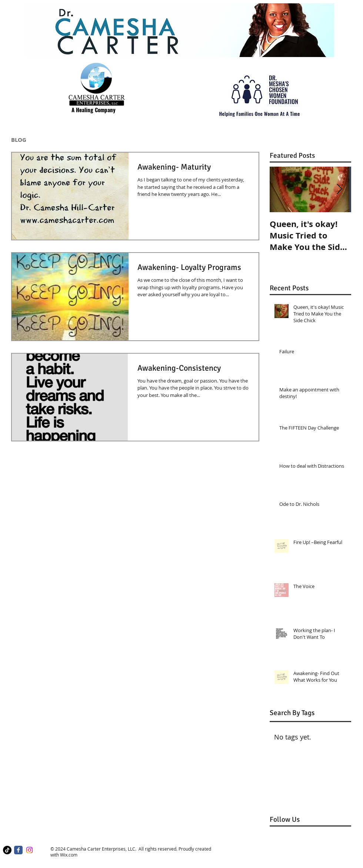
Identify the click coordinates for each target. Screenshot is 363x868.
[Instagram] (29, 850)
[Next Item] (339, 189)
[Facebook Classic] (18, 850)
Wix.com (69, 855)
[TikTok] (7, 850)
